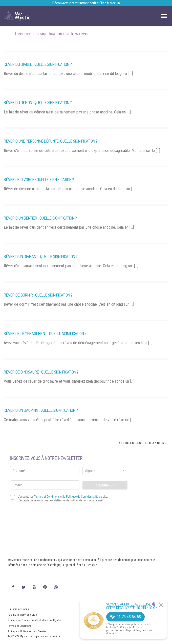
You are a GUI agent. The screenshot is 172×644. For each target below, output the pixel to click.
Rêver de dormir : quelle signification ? (38, 295)
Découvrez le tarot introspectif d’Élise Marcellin (86, 3)
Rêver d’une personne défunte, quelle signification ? (51, 141)
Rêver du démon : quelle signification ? (38, 103)
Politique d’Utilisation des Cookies (27, 631)
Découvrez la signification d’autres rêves (52, 34)
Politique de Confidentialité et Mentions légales (35, 620)
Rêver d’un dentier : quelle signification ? (40, 218)
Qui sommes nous (18, 609)
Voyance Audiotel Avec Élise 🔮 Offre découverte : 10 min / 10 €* (132, 606)
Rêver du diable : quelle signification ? (38, 64)
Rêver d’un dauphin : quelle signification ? (41, 410)
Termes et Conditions (20, 626)
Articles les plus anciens (143, 443)
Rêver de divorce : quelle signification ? (39, 180)
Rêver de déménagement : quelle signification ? (45, 334)
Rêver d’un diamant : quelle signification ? (41, 257)
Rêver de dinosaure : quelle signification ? (41, 372)
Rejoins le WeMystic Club (22, 615)
